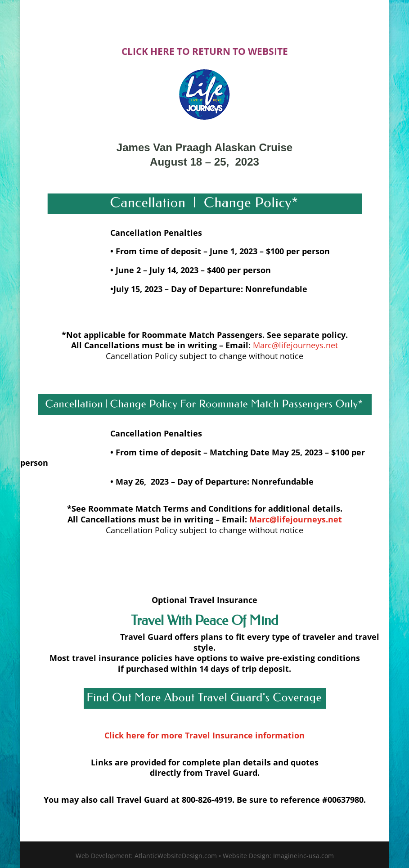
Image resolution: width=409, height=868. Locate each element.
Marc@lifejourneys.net (295, 345)
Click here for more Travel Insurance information (204, 735)
